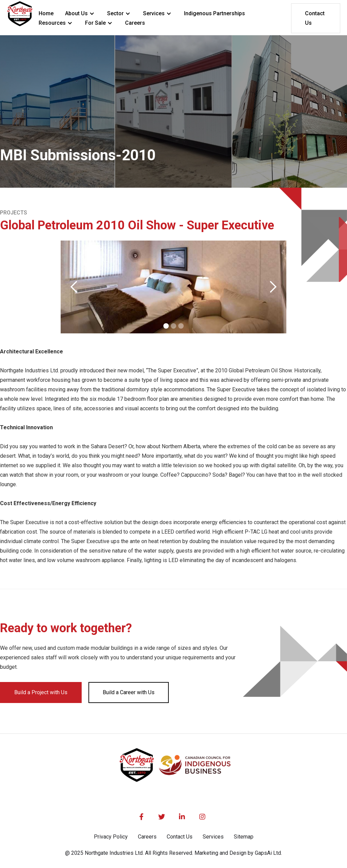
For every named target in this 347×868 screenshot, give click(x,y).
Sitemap (244, 837)
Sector (115, 13)
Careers (147, 837)
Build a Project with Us (41, 692)
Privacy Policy (111, 837)
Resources (52, 23)
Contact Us (315, 18)
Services (154, 13)
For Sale (95, 23)
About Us (76, 13)
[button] (80, 14)
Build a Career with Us (129, 692)
